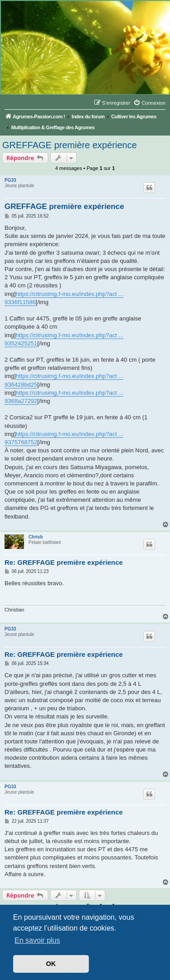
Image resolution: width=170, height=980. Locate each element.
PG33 (10, 180)
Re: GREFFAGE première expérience (64, 562)
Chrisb (36, 537)
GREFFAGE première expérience (70, 145)
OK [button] (51, 964)
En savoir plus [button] (37, 940)
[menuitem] (149, 103)
